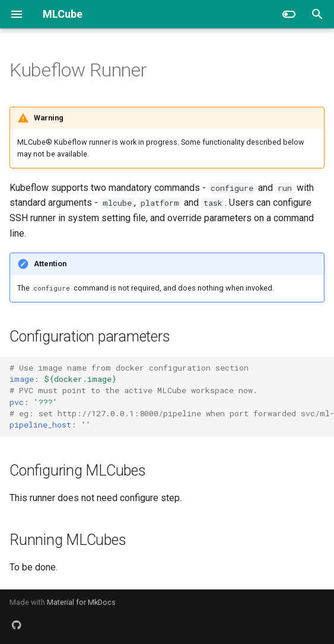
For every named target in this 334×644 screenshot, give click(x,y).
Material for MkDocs (81, 602)
